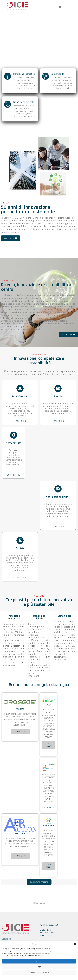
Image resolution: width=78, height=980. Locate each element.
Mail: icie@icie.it (47, 935)
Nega (39, 967)
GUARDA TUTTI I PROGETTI (39, 882)
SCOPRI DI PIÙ (11, 238)
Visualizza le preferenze (39, 972)
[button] (75, 944)
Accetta (39, 961)
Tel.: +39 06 (45, 933)
